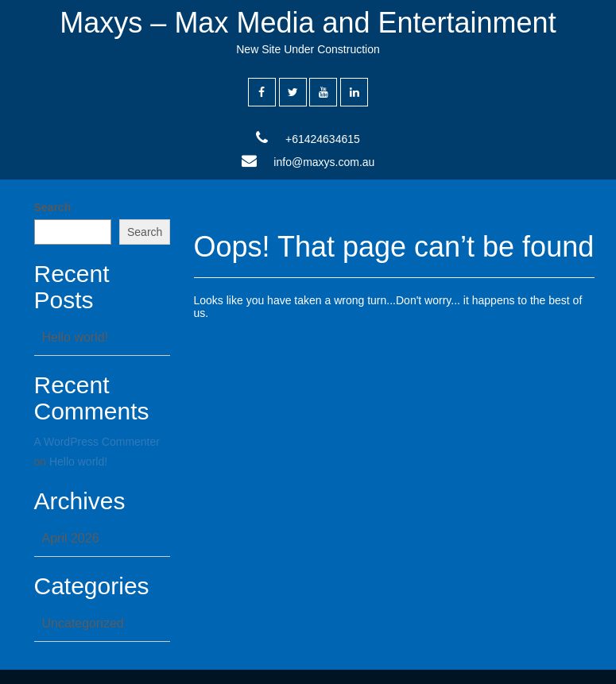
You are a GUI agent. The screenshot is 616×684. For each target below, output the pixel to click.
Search (53, 207)
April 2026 (71, 538)
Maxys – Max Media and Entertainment (308, 23)
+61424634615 (323, 139)
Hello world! (76, 337)
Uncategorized (83, 623)
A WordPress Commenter (97, 442)
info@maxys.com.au (324, 162)
